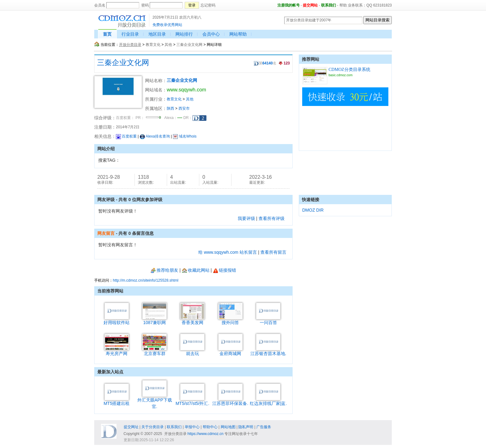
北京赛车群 (155, 351)
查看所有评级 (272, 218)
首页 (107, 34)
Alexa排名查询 (155, 136)
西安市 (184, 108)
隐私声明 (246, 427)
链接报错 (225, 270)
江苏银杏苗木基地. (268, 351)
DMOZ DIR (313, 210)
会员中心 (211, 34)
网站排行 (184, 34)
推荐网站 (311, 59)
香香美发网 (192, 320)
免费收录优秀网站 (167, 25)
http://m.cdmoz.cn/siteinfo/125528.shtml (146, 280)
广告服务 (264, 427)
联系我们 (329, 5)
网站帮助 (238, 34)
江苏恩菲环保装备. (230, 401)
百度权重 (126, 136)
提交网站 (310, 5)
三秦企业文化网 (189, 45)
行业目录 (130, 34)
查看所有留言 (273, 252)
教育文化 (153, 45)
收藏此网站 (196, 270)
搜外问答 (230, 320)
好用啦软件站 (117, 320)
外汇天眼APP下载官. (155, 401)
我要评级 (246, 218)
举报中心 (192, 427)
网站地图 (228, 427)
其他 (168, 45)
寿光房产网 (117, 351)
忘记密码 (208, 5)
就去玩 (192, 351)
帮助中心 (210, 427)
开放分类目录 (130, 45)
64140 (268, 63)
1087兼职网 (155, 320)
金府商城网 (230, 351)
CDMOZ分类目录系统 (349, 70)
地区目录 (157, 34)
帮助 (343, 5)
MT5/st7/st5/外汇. (192, 401)
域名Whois (185, 136)
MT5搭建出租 (117, 401)
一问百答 (268, 320)
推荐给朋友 (164, 270)
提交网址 (131, 427)
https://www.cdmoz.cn (205, 434)
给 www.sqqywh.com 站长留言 (228, 252)
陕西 (170, 108)
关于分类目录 (152, 427)
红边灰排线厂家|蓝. (268, 401)
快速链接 (311, 200)
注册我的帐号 (289, 5)
